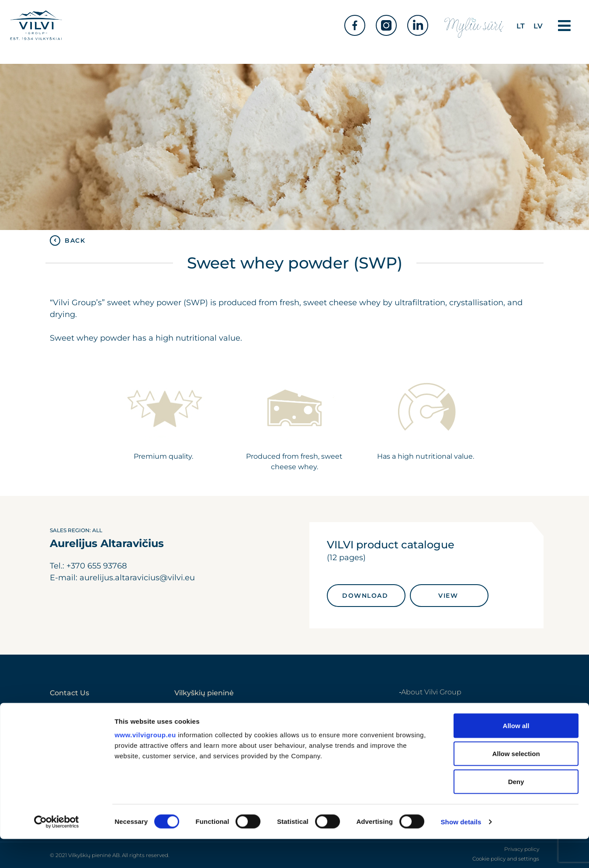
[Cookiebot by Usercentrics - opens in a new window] (57, 851)
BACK (75, 241)
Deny (516, 810)
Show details (461, 851)
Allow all (516, 755)
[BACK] (55, 241)
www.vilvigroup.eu (145, 764)
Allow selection (516, 783)
